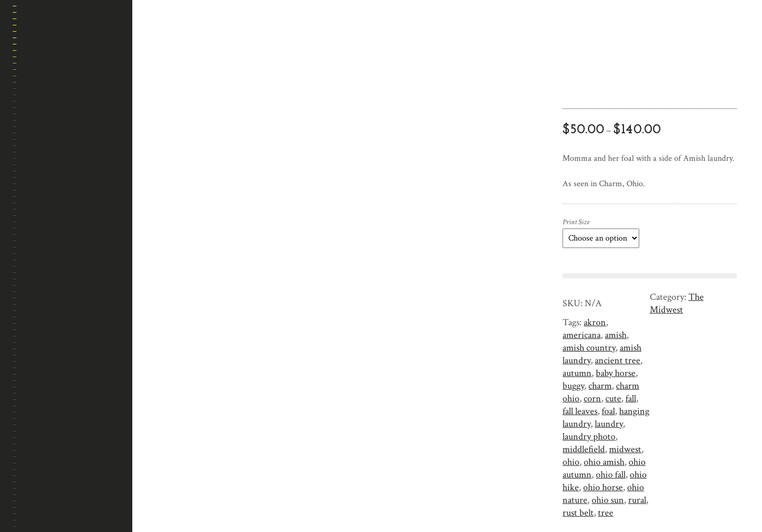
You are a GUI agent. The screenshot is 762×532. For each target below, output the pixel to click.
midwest (625, 449)
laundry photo (589, 437)
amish (616, 335)
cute (613, 398)
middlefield (584, 449)
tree (606, 513)
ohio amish (604, 462)
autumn (577, 373)
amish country (589, 348)
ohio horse (603, 487)
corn (592, 398)
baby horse (616, 373)
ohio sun (608, 500)
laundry (609, 424)
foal (608, 411)
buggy (573, 386)
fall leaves (580, 411)
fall (631, 398)
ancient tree (618, 360)
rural (637, 500)
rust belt (578, 513)
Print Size (576, 222)
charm (600, 386)
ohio (571, 462)
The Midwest (677, 303)
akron (595, 322)
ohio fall (611, 475)
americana (582, 335)
